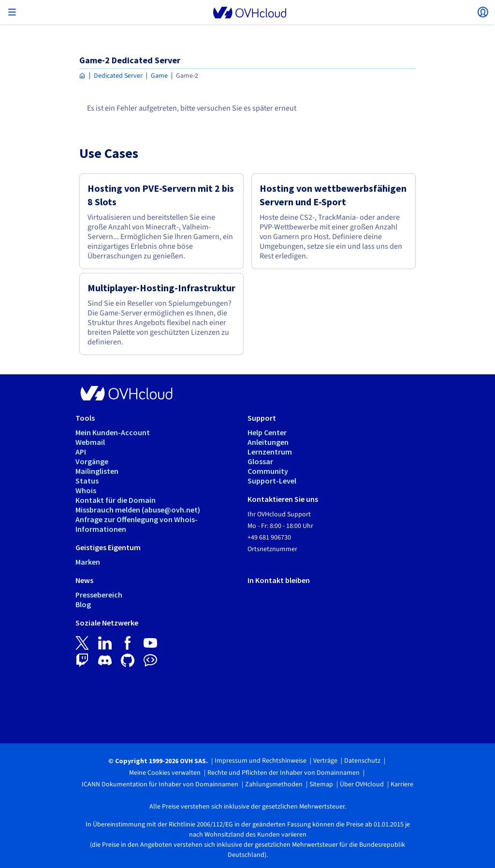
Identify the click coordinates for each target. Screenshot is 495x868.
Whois (86, 490)
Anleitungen (268, 442)
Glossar (260, 461)
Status (87, 481)
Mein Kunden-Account (113, 432)
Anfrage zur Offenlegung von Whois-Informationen (137, 524)
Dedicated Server (118, 76)
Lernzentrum (270, 452)
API (81, 452)
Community (268, 471)
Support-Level (272, 481)
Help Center (267, 432)
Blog (83, 604)
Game (159, 76)
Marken (88, 562)
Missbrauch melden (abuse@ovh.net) (138, 510)
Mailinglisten (97, 471)
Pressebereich (99, 595)
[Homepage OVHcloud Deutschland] (82, 76)
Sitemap (321, 784)
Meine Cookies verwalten (165, 773)
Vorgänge (92, 461)
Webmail (90, 442)
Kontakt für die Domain (116, 500)
